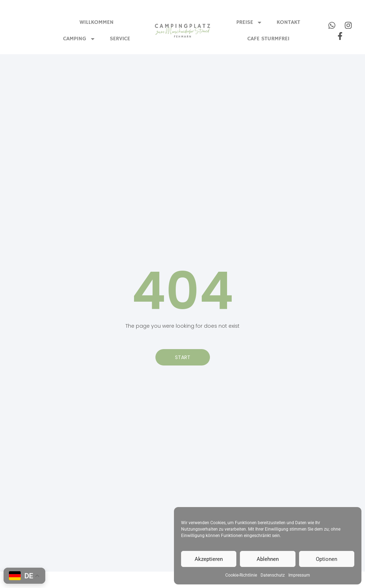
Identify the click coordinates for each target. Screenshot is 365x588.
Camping (79, 39)
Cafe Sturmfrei (268, 39)
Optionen (327, 559)
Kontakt (288, 22)
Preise (249, 22)
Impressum (299, 575)
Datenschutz (273, 575)
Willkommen (97, 22)
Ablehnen (268, 559)
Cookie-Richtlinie (241, 575)
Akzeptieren (209, 559)
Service (120, 39)
